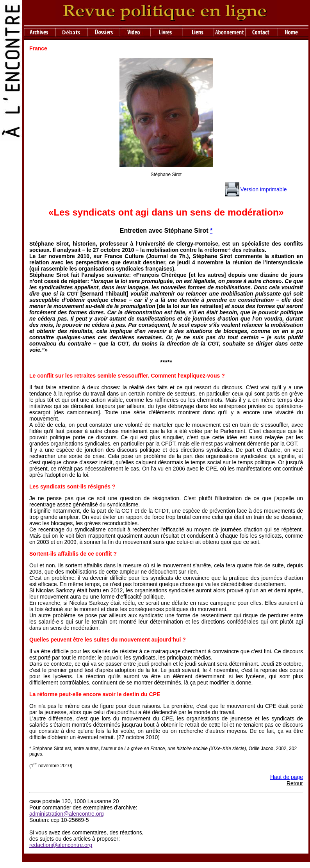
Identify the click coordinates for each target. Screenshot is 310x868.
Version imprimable (263, 189)
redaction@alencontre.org (61, 845)
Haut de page (287, 777)
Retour (295, 783)
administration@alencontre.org (67, 814)
